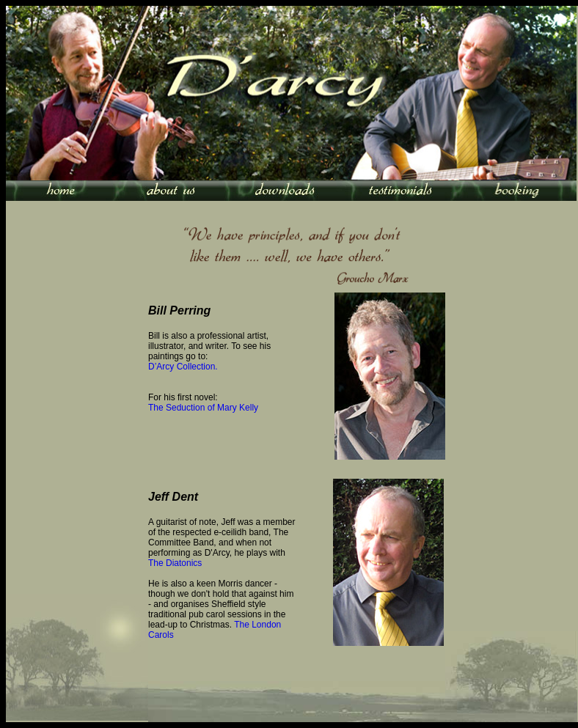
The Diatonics (175, 563)
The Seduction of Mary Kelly (203, 408)
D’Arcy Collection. (183, 367)
